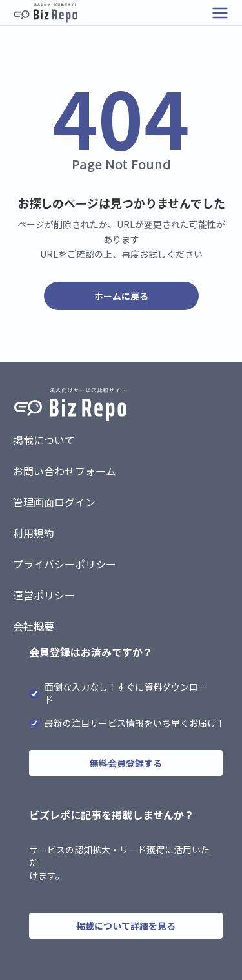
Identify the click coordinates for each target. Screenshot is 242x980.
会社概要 (34, 626)
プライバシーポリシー (65, 564)
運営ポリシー (44, 595)
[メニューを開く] (220, 13)
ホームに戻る (121, 296)
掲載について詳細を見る (126, 926)
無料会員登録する (126, 763)
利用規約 (34, 533)
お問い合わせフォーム (65, 471)
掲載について (44, 440)
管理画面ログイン (54, 502)
